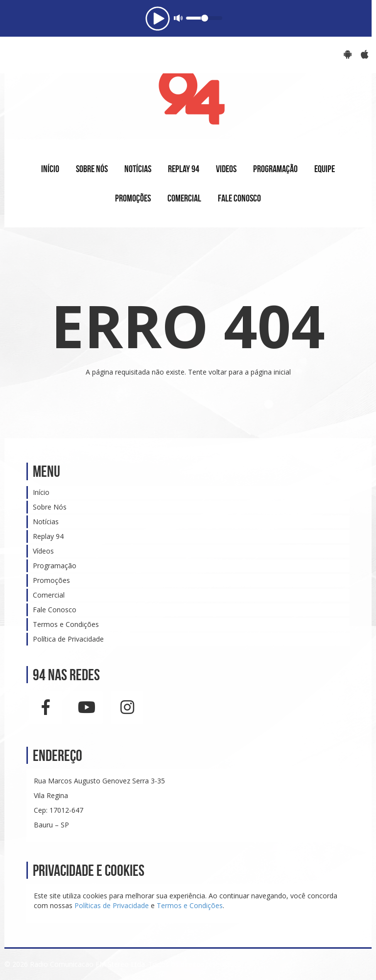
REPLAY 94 (184, 169)
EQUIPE (325, 169)
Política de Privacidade (68, 639)
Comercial (49, 595)
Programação (55, 566)
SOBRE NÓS (92, 169)
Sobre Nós (50, 507)
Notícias (46, 522)
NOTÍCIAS (138, 169)
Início (41, 492)
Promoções (51, 580)
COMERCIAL (184, 198)
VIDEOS (226, 169)
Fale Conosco (55, 610)
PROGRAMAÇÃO (275, 169)
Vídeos (43, 551)
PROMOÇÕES (133, 198)
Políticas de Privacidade (112, 905)
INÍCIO (50, 169)
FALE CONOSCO (239, 198)
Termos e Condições (66, 624)
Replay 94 (48, 536)
